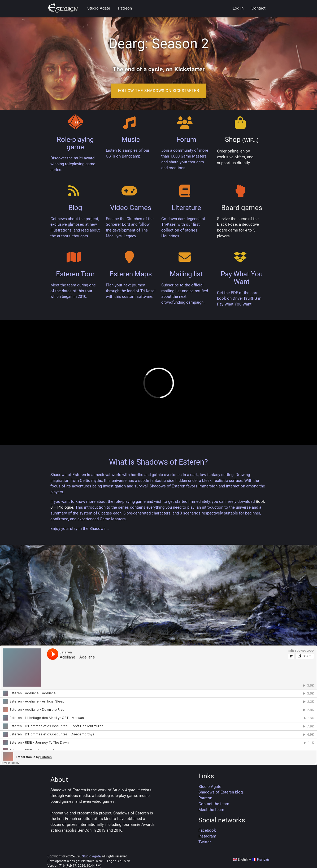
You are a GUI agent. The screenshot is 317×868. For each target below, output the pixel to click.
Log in (238, 8)
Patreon (125, 8)
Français (261, 860)
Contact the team (214, 804)
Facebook (207, 830)
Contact (259, 8)
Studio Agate (99, 8)
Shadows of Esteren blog (221, 792)
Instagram (207, 836)
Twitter (205, 842)
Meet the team (211, 810)
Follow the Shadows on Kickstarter (159, 91)
